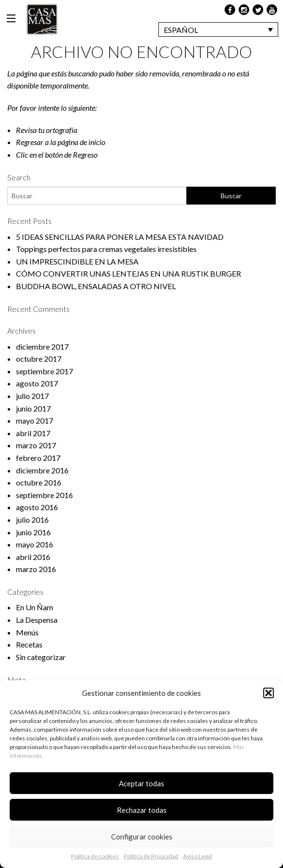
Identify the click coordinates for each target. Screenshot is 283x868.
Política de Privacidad (151, 856)
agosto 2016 (37, 507)
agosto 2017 (37, 383)
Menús (27, 632)
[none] (218, 29)
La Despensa (37, 620)
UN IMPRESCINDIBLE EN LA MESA (77, 261)
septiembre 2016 (44, 495)
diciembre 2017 (42, 346)
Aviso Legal (198, 856)
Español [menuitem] (181, 30)
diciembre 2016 (42, 470)
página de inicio (81, 142)
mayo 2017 (35, 420)
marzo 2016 (36, 569)
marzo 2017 (36, 445)
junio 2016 (33, 532)
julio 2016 (32, 520)
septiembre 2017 (44, 371)
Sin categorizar (41, 657)
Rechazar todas (142, 810)
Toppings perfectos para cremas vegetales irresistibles (106, 249)
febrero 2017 (38, 458)
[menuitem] (218, 29)
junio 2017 (33, 408)
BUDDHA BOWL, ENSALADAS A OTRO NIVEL (96, 286)
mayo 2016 (35, 544)
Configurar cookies (142, 837)
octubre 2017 (39, 359)
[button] (269, 693)
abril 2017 (33, 433)
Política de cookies (95, 856)
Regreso (85, 154)
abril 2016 (33, 557)
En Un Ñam (35, 607)
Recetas (29, 644)
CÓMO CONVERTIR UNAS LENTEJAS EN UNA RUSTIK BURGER (128, 273)
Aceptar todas (141, 783)
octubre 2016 (39, 482)
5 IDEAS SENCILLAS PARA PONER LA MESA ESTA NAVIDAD (120, 237)
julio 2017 (32, 396)
